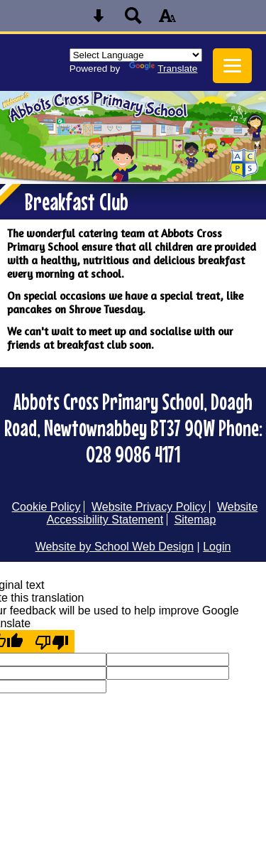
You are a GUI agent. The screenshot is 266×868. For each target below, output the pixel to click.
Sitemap (195, 520)
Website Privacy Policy (149, 507)
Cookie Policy (46, 507)
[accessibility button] (167, 20)
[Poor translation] (52, 641)
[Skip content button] (99, 20)
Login (217, 547)
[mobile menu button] (232, 66)
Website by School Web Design (115, 547)
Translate (163, 69)
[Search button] (133, 20)
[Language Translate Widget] (136, 55)
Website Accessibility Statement (153, 513)
